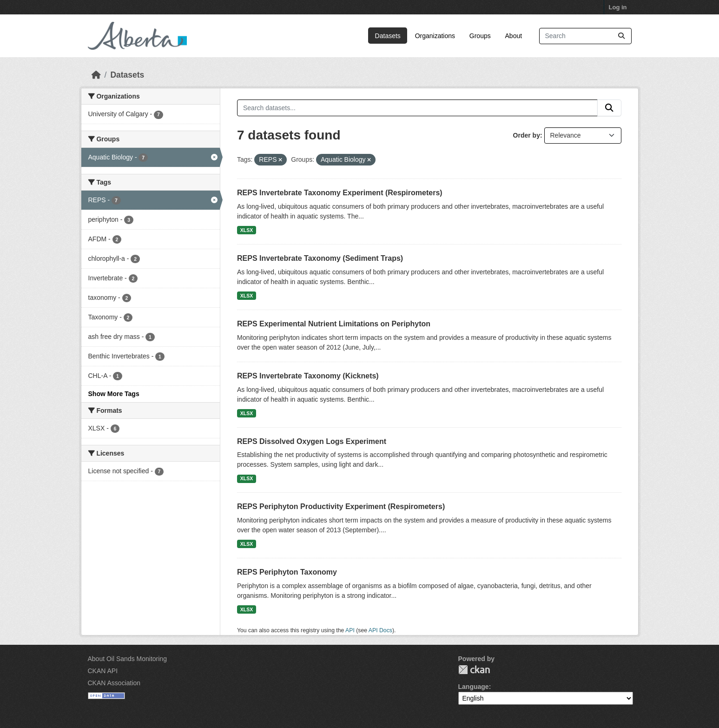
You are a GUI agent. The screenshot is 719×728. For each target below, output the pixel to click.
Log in (618, 7)
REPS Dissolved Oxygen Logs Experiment (312, 441)
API (350, 630)
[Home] (96, 75)
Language (474, 687)
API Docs (380, 630)
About (514, 36)
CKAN (474, 670)
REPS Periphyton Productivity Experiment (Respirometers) (341, 506)
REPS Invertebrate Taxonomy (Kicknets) (308, 376)
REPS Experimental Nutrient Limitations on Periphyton (334, 324)
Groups (480, 36)
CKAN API (103, 671)
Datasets (388, 36)
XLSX (247, 230)
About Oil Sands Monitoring (127, 659)
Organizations (435, 36)
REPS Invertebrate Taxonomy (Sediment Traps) (320, 258)
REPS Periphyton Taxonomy (287, 572)
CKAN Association (114, 683)
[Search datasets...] (585, 36)
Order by (527, 135)
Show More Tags (114, 394)
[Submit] (621, 36)
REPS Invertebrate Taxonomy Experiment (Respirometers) (340, 193)
